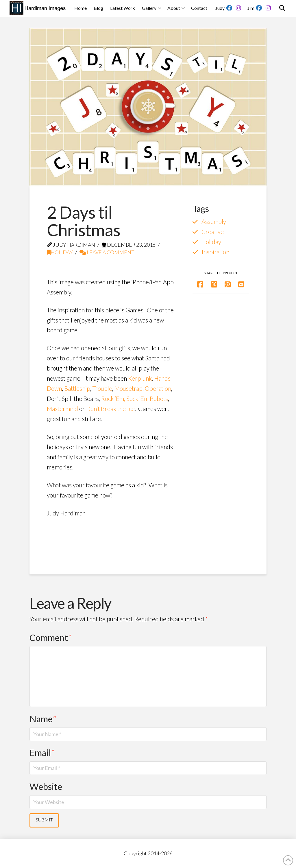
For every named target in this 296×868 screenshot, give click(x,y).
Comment (51, 638)
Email (42, 753)
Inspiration (215, 252)
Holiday (60, 252)
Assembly (214, 222)
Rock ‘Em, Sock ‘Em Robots (135, 399)
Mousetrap (128, 388)
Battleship (77, 388)
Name (43, 719)
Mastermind (62, 409)
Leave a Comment (107, 252)
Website (46, 787)
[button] (282, 8)
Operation (158, 388)
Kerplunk (140, 378)
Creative (213, 232)
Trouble (102, 388)
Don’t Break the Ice (110, 409)
